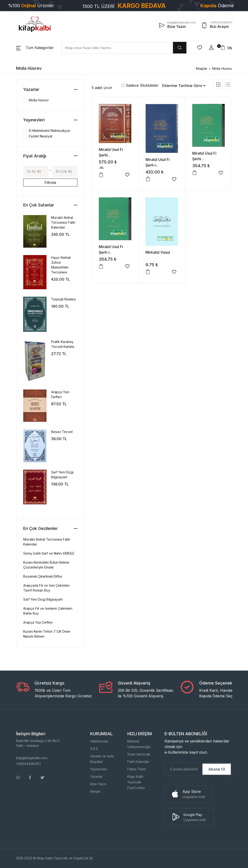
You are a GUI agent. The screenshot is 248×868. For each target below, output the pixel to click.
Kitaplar (202, 68)
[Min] (36, 171)
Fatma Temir (137, 769)
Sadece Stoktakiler (140, 85)
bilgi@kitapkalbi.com (32, 758)
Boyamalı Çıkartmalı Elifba (43, 576)
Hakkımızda (99, 741)
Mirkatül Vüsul (158, 252)
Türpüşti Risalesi (63, 299)
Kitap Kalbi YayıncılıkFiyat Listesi (136, 782)
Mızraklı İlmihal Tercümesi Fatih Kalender (63, 222)
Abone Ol (217, 769)
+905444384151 (28, 764)
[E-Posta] (183, 769)
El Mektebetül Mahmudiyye (50, 131)
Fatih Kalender (138, 762)
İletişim (95, 791)
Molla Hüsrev (222, 68)
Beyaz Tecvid (62, 432)
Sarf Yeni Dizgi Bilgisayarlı (43, 599)
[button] (35, 48)
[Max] (65, 171)
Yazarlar (96, 777)
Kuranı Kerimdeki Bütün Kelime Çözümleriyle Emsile (46, 565)
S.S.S (94, 749)
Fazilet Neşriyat (41, 136)
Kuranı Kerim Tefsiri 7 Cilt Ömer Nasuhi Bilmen (47, 634)
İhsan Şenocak (139, 754)
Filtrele (50, 183)
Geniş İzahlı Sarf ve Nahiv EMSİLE (49, 553)
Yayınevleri (99, 769)
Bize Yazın (98, 784)
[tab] (218, 84)
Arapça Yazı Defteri (38, 622)
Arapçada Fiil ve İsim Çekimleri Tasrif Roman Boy (46, 588)
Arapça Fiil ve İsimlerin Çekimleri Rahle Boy (48, 611)
